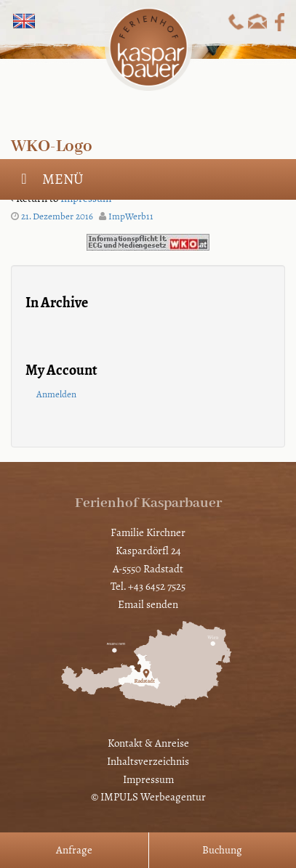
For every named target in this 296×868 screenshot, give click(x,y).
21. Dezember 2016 (57, 216)
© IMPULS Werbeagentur (148, 797)
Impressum (148, 779)
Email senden (148, 604)
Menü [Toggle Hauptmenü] (49, 179)
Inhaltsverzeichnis (148, 761)
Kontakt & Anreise (148, 743)
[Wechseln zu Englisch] (24, 21)
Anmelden (56, 394)
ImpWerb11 (131, 216)
